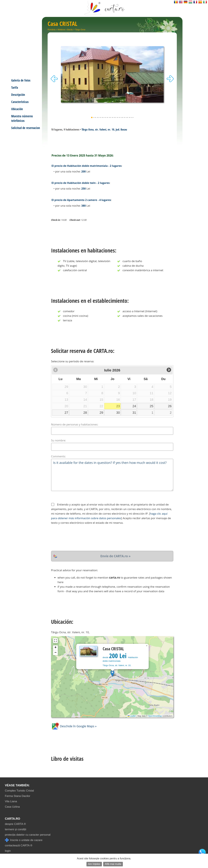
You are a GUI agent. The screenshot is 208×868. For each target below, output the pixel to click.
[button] (112, 673)
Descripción (18, 95)
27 (66, 413)
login (8, 851)
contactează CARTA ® (19, 845)
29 (101, 413)
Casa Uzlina (12, 807)
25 (151, 406)
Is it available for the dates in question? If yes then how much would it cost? (112, 475)
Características (20, 102)
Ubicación (17, 109)
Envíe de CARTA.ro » (115, 556)
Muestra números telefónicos (22, 118)
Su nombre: (58, 440)
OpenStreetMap (155, 716)
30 (118, 413)
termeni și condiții (16, 829)
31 (134, 413)
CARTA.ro (13, 819)
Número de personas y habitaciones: (75, 424)
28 (85, 413)
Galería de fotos (21, 80)
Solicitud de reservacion (26, 128)
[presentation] (76, 538)
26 (170, 406)
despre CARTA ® (15, 824)
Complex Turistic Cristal (19, 791)
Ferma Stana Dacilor (18, 796)
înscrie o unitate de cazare (24, 840)
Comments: (58, 456)
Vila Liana (11, 801)
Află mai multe (113, 864)
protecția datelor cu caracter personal (28, 835)
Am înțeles (94, 864)
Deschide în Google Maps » (74, 726)
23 (118, 406)
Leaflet (132, 716)
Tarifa (15, 87)
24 (134, 406)
